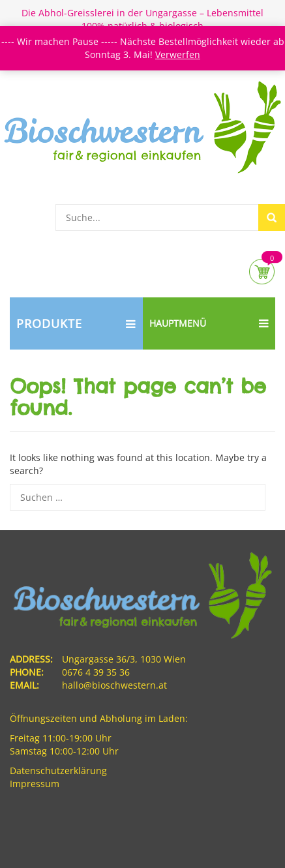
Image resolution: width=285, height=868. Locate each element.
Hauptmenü (209, 323)
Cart (262, 272)
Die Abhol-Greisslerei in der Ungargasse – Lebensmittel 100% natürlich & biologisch (142, 19)
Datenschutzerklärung (58, 771)
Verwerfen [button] (178, 54)
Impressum (35, 784)
